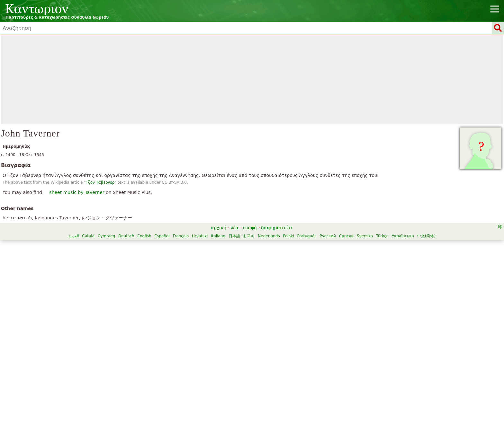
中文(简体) (426, 236)
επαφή (250, 228)
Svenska (365, 236)
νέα (234, 228)
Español (162, 236)
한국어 (249, 236)
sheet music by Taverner (77, 192)
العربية (74, 236)
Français (180, 236)
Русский (328, 236)
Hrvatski (200, 236)
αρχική (219, 228)
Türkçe (382, 236)
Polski (289, 236)
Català (88, 236)
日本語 (234, 236)
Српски (346, 236)
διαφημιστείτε (277, 228)
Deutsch (126, 236)
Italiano (218, 236)
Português (307, 236)
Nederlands (269, 236)
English (144, 236)
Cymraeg (106, 236)
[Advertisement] (252, 79)
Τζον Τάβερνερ (100, 182)
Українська (403, 236)
